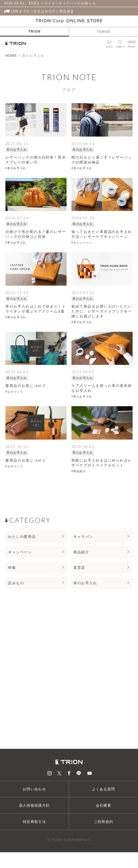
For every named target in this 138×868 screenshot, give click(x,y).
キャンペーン (20, 552)
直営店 (79, 568)
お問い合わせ (34, 789)
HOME (11, 56)
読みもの (16, 583)
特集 (12, 568)
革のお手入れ (85, 583)
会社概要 (103, 805)
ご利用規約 (104, 822)
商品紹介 (81, 552)
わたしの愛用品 (22, 537)
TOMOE (104, 32)
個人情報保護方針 (34, 805)
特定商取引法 (34, 822)
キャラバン (83, 537)
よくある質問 (104, 789)
